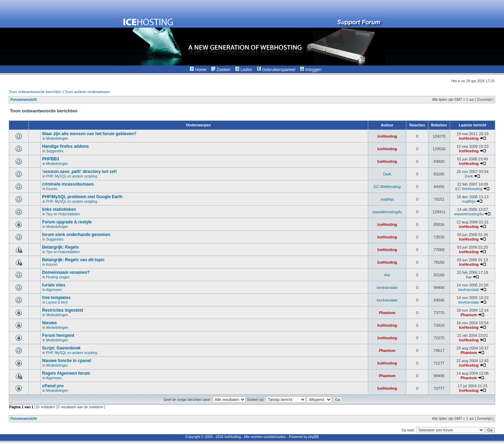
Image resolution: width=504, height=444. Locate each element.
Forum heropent (58, 335)
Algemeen (54, 290)
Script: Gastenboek (61, 348)
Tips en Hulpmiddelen (63, 214)
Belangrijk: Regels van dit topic (73, 260)
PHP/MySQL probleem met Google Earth (82, 197)
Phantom (387, 313)
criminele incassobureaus (68, 184)
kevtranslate (387, 287)
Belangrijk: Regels (60, 247)
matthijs (387, 199)
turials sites (54, 285)
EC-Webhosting (387, 187)
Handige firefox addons (65, 146)
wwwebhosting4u (387, 212)
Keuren (52, 189)
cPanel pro (53, 386)
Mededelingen (57, 138)
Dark (387, 174)
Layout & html (57, 302)
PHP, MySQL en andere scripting (72, 176)
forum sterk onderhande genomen (76, 235)
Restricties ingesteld (62, 310)
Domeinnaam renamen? (66, 272)
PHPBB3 (51, 159)
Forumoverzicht (24, 100)
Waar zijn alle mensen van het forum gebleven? (89, 134)
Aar (387, 275)
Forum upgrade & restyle (67, 222)
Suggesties (55, 151)
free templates (56, 298)
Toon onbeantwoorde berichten (35, 92)
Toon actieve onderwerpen (87, 92)
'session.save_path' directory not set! (79, 172)
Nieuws (49, 323)
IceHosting (387, 136)
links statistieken (59, 209)
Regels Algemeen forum (66, 373)
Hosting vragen (58, 277)
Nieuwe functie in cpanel (66, 361)
